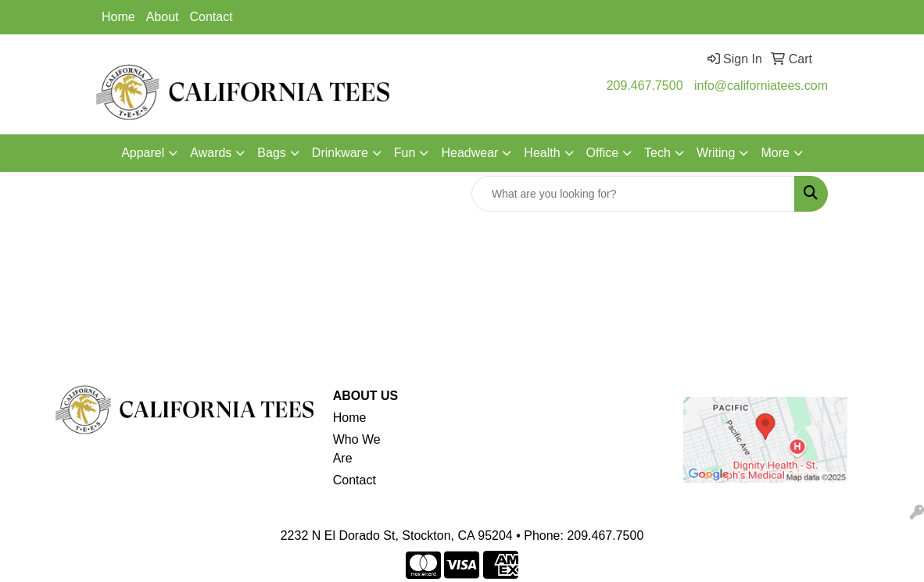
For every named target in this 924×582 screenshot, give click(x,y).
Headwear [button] (469, 153)
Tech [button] (657, 153)
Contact (211, 17)
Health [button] (542, 153)
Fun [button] (405, 153)
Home (118, 17)
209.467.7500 (645, 86)
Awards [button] (211, 153)
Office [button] (603, 153)
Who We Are (357, 449)
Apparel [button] (143, 153)
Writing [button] (716, 153)
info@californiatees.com (761, 86)
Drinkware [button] (340, 153)
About (163, 17)
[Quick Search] (633, 194)
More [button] (775, 153)
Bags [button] (271, 153)
